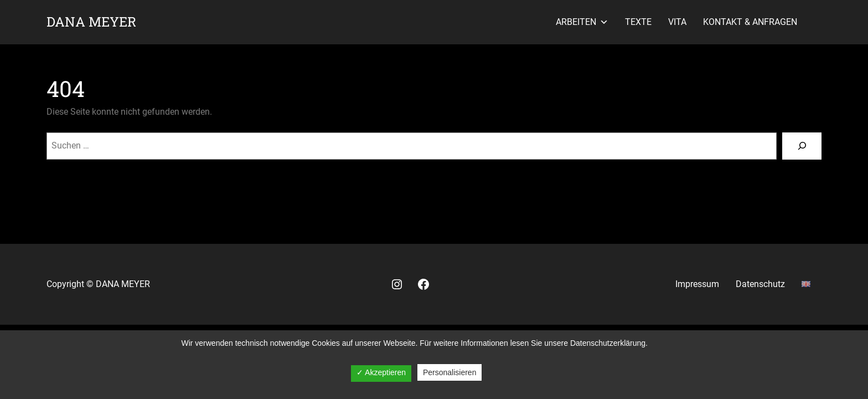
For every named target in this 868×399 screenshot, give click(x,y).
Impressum (697, 284)
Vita (677, 22)
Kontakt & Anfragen (750, 22)
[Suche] (802, 146)
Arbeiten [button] (582, 22)
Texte (638, 22)
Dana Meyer (91, 22)
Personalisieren (450, 372)
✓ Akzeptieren (381, 372)
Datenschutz (760, 284)
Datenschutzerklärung (608, 343)
